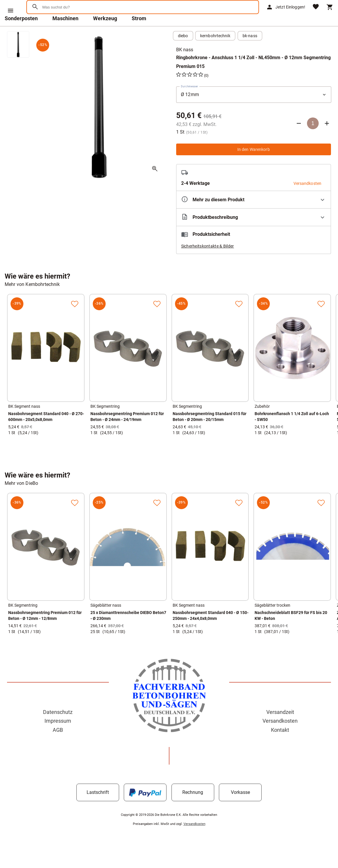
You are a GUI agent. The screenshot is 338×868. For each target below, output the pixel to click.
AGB (58, 745)
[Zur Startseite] (56, 28)
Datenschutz (58, 727)
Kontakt (280, 745)
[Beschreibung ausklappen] (254, 232)
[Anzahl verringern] (299, 139)
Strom (139, 34)
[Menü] (11, 11)
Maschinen (65, 34)
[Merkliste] (316, 15)
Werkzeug (105, 34)
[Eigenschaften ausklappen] (254, 215)
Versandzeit (280, 727)
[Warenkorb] (330, 15)
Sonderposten (21, 34)
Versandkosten (280, 736)
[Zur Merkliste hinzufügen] (75, 319)
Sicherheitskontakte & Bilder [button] (208, 261)
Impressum (58, 736)
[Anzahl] (313, 139)
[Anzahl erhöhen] (327, 139)
